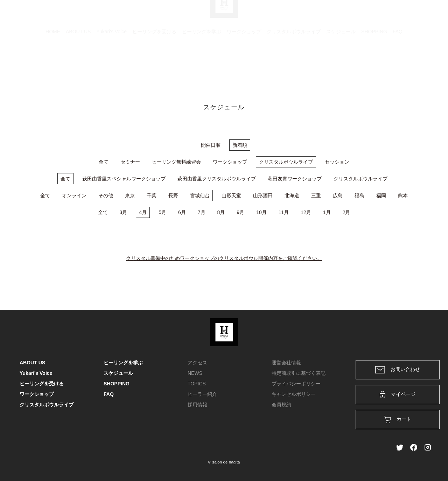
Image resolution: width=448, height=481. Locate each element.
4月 (143, 212)
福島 (359, 195)
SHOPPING (374, 65)
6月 (182, 212)
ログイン (381, 15)
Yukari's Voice (111, 65)
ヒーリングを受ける (154, 65)
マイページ (398, 395)
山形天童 (231, 195)
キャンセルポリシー (294, 394)
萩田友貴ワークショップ (295, 179)
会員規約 (281, 405)
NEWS (195, 373)
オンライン (74, 195)
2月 (346, 212)
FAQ (398, 65)
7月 (202, 212)
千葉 (152, 195)
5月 (162, 212)
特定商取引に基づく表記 (299, 373)
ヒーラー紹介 (202, 394)
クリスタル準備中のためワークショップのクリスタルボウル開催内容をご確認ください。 (224, 258)
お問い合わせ (398, 370)
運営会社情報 (286, 363)
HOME (53, 65)
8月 (221, 212)
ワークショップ (244, 65)
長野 (173, 195)
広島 (338, 195)
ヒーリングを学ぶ (202, 65)
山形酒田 (263, 195)
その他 (106, 195)
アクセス (197, 363)
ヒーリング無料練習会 (176, 162)
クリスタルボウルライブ (294, 65)
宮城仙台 (200, 195)
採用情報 (197, 405)
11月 (284, 212)
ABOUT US (78, 65)
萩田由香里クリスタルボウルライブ (217, 179)
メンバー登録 (416, 15)
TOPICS (197, 384)
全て (104, 162)
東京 (130, 195)
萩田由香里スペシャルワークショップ (124, 179)
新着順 (240, 145)
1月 (327, 212)
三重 (316, 195)
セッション (337, 162)
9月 (240, 212)
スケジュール (341, 65)
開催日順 (211, 145)
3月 (124, 212)
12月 (306, 212)
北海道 (292, 195)
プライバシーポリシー (296, 384)
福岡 (381, 195)
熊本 (403, 195)
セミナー (130, 162)
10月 (261, 212)
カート (352, 15)
